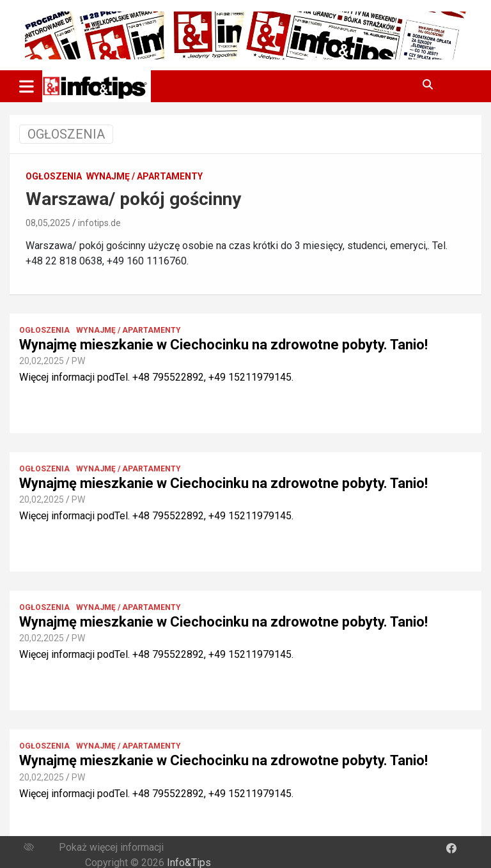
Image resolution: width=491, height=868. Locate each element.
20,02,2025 (42, 361)
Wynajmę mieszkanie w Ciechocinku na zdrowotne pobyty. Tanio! (223, 345)
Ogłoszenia (54, 176)
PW (78, 361)
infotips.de (99, 223)
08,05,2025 (48, 223)
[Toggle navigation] (27, 86)
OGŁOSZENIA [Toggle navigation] (66, 134)
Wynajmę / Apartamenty (144, 176)
